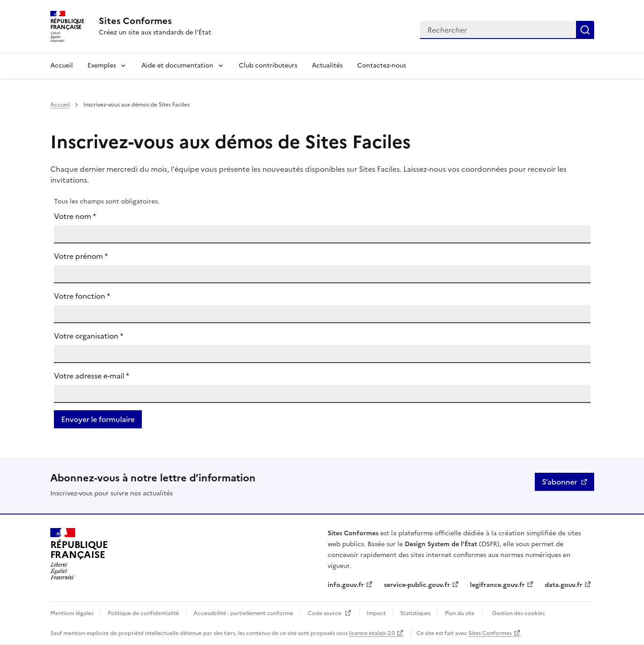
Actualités (327, 65)
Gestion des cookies (518, 613)
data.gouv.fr (564, 585)
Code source (325, 613)
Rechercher (585, 30)
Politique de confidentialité (144, 613)
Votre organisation (89, 336)
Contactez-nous (382, 65)
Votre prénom (81, 256)
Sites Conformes (490, 633)
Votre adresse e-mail (92, 376)
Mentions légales (73, 613)
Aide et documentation (177, 65)
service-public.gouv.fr (417, 585)
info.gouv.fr (346, 585)
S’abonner (559, 482)
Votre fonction (82, 296)
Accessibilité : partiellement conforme (244, 613)
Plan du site (460, 613)
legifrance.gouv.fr (497, 585)
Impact (377, 613)
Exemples (102, 65)
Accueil (62, 65)
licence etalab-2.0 (372, 633)
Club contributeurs (268, 65)
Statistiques (416, 613)
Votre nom (75, 216)
